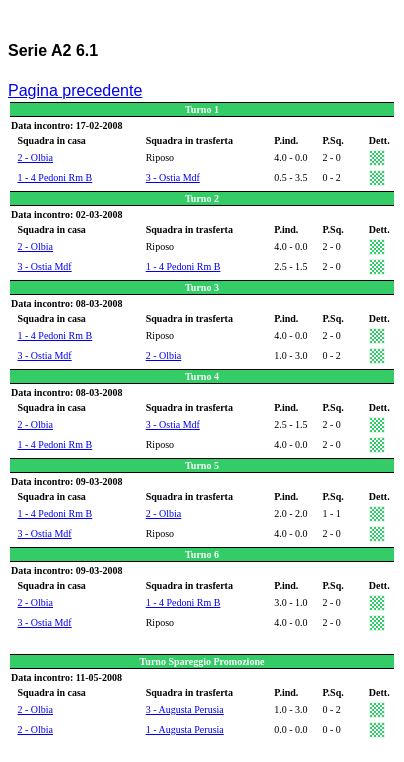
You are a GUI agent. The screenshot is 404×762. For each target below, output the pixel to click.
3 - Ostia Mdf (173, 177)
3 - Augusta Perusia (185, 709)
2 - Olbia (36, 157)
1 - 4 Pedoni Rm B (55, 177)
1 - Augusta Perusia (185, 729)
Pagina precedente (75, 90)
